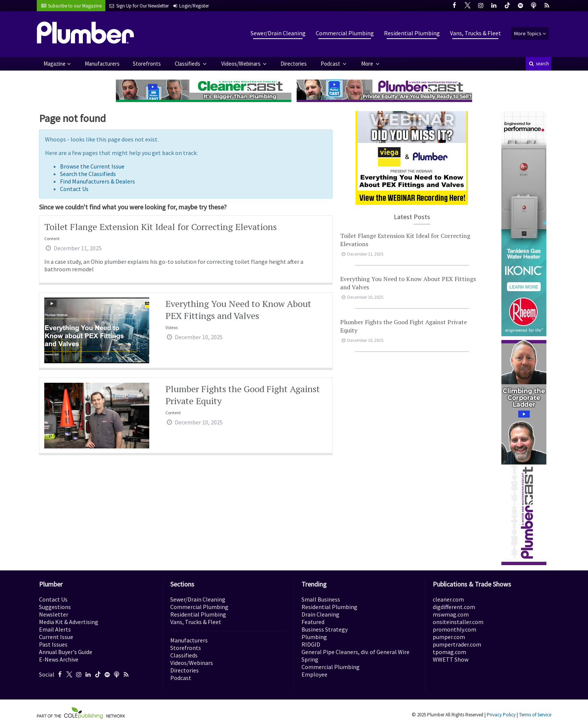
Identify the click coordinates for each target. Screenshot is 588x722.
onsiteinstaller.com (458, 622)
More (368, 64)
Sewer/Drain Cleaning (278, 33)
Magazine (55, 64)
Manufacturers (102, 64)
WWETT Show (451, 659)
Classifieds (188, 64)
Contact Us (74, 189)
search (538, 64)
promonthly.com (454, 629)
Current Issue (56, 637)
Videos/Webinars (241, 64)
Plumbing (314, 637)
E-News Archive (59, 659)
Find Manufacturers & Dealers (97, 181)
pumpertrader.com (457, 644)
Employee (314, 674)
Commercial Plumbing (345, 33)
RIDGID (311, 644)
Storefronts (147, 64)
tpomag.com (449, 652)
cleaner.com (448, 599)
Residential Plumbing (412, 33)
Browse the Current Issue (92, 166)
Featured (313, 622)
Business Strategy (325, 629)
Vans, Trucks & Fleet (475, 33)
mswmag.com (451, 614)
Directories (294, 64)
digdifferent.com (454, 607)
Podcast (331, 64)
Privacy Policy (501, 715)
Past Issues (53, 644)
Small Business (321, 599)
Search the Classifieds (88, 174)
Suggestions (55, 607)
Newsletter (54, 614)
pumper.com (449, 637)
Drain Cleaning (320, 614)
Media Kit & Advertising (69, 622)
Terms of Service (535, 715)
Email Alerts (55, 629)
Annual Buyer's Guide (66, 652)
